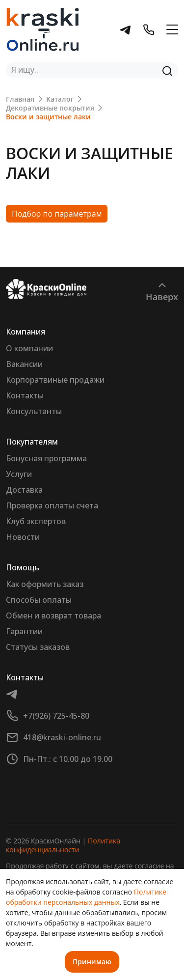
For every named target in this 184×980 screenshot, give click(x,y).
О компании (29, 348)
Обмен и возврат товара (53, 616)
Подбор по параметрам (57, 214)
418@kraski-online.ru (62, 737)
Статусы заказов (38, 647)
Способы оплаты (39, 600)
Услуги (19, 474)
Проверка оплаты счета (52, 505)
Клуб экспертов (36, 521)
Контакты (25, 395)
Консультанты (34, 411)
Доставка (24, 490)
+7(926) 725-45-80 (56, 716)
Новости (23, 537)
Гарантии (24, 631)
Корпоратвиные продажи (55, 380)
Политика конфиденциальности (63, 845)
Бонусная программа (46, 458)
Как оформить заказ (45, 584)
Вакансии (24, 364)
